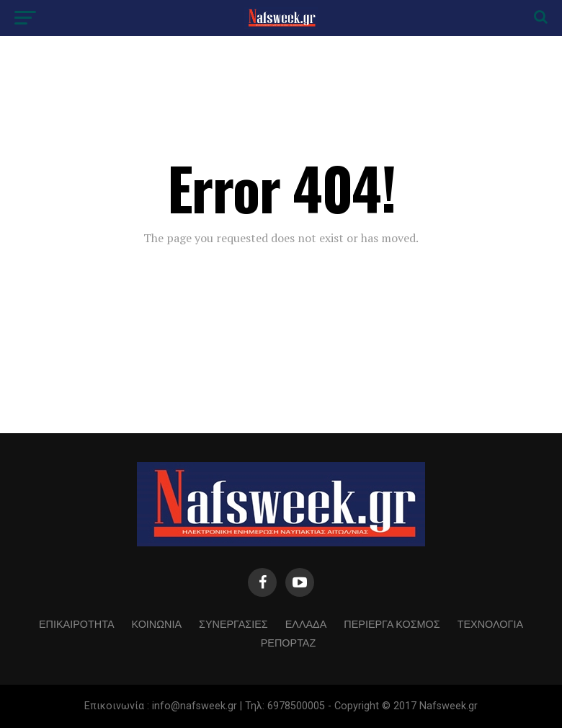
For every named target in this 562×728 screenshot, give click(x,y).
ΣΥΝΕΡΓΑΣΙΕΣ (233, 623)
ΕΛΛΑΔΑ (306, 623)
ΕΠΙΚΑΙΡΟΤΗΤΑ (76, 623)
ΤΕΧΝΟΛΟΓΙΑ (490, 623)
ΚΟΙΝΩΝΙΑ (157, 623)
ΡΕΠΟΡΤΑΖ (289, 642)
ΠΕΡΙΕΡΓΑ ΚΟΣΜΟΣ (392, 623)
